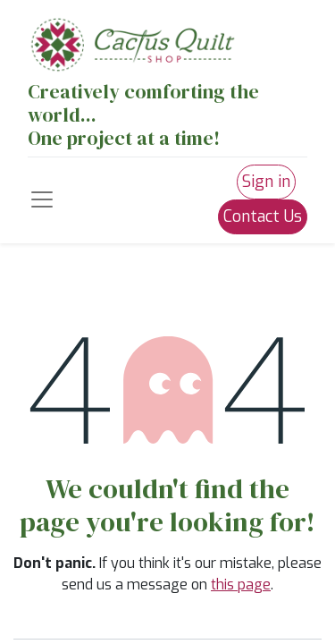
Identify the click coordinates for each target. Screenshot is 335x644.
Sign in (266, 182)
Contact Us (263, 216)
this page (241, 585)
